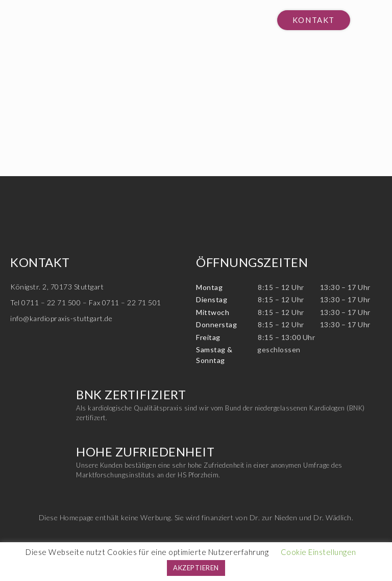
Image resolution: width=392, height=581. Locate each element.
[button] (314, 20)
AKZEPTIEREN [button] (196, 568)
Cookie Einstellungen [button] (318, 552)
